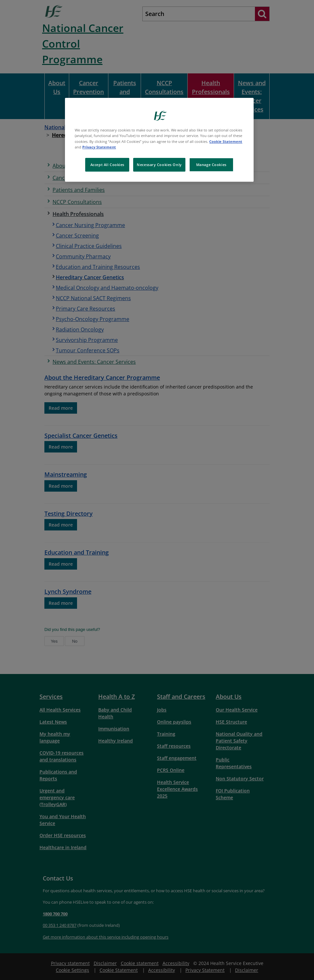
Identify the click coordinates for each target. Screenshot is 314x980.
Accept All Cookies (107, 165)
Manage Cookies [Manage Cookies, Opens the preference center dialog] (211, 165)
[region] (159, 140)
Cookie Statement (226, 141)
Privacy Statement (99, 147)
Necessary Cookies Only (159, 165)
